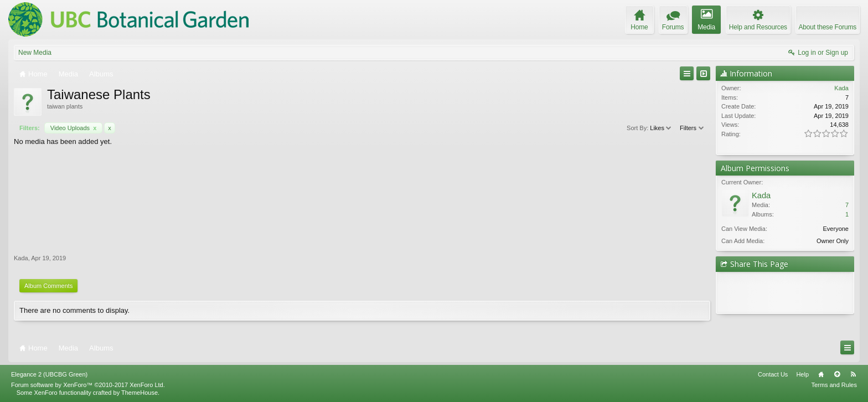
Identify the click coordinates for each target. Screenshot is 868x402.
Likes (661, 128)
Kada (21, 258)
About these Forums (828, 27)
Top (837, 374)
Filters (692, 128)
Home (821, 374)
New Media (35, 53)
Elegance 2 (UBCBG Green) (49, 374)
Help (802, 374)
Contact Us (773, 374)
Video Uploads (74, 128)
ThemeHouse (139, 393)
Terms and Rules (834, 385)
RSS (853, 374)
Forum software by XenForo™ (88, 385)
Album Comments (48, 286)
